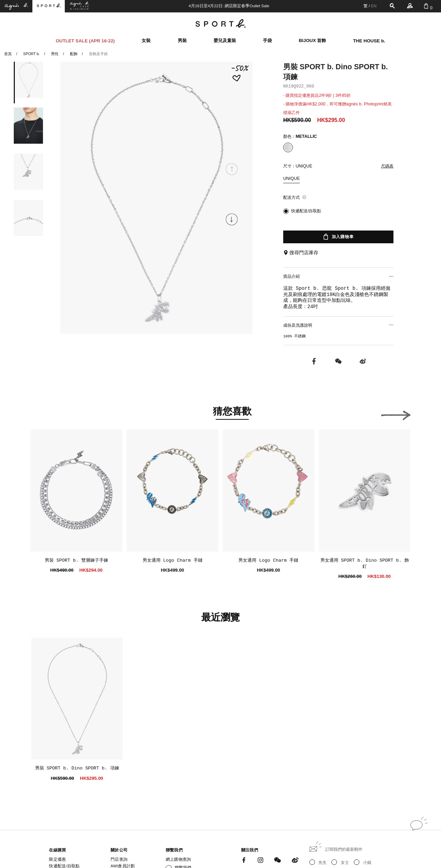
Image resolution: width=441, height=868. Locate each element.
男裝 (182, 39)
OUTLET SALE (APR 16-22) (85, 39)
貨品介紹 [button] (338, 276)
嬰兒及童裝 (225, 39)
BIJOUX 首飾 (312, 39)
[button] (232, 219)
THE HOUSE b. (369, 39)
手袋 (267, 39)
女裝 (146, 39)
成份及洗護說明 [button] (338, 323)
